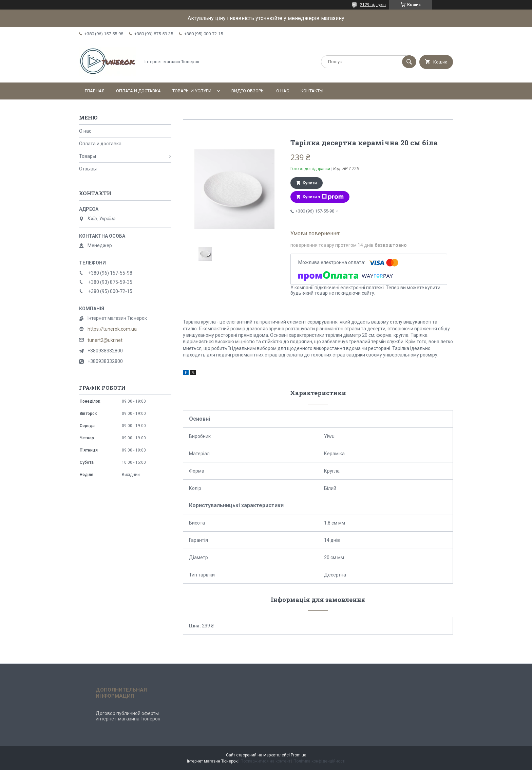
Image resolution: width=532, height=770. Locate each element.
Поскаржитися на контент (265, 761)
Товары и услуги (192, 91)
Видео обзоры (248, 91)
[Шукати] (409, 62)
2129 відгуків (373, 5)
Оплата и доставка (138, 91)
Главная (95, 91)
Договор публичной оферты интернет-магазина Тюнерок (128, 716)
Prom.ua (299, 755)
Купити (310, 183)
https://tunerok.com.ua (112, 329)
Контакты (312, 91)
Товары (88, 156)
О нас (283, 91)
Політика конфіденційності (319, 761)
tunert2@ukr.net (105, 340)
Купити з (323, 197)
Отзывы (88, 169)
